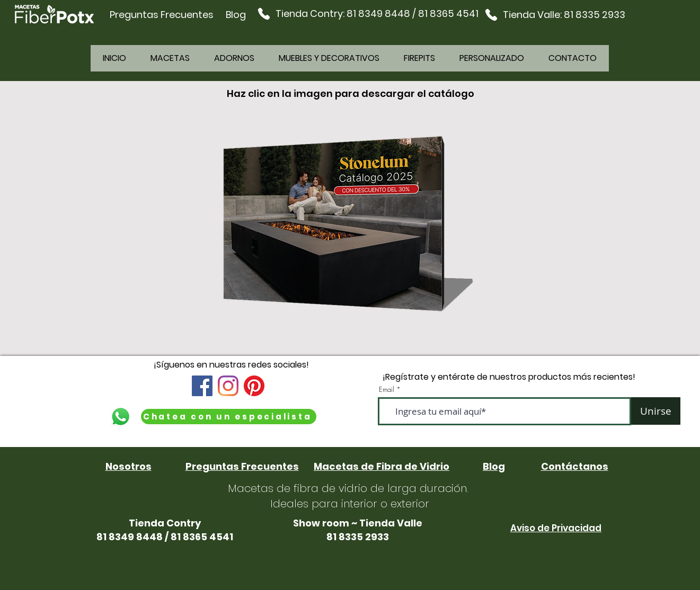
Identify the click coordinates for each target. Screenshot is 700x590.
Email (387, 390)
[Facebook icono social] (202, 386)
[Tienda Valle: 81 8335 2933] (555, 15)
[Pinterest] (254, 386)
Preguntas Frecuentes (162, 15)
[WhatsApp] (121, 417)
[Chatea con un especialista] (229, 417)
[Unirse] (656, 411)
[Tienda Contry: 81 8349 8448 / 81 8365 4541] (368, 14)
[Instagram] (228, 386)
